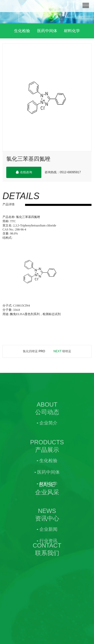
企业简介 (48, 443)
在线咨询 (24, 172)
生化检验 (22, 31)
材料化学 (72, 31)
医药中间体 (47, 31)
